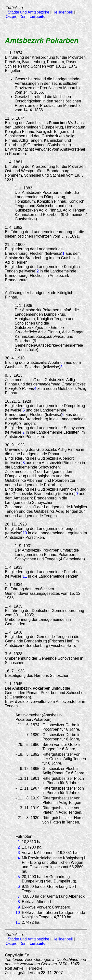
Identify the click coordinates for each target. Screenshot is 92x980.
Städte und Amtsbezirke (29, 12)
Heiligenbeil (63, 12)
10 (25, 533)
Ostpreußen (16, 17)
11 (25, 576)
